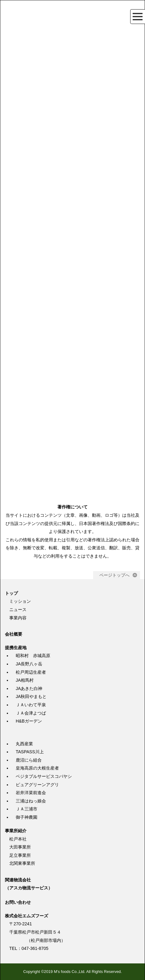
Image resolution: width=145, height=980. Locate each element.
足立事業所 (20, 855)
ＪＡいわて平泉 (31, 705)
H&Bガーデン (29, 721)
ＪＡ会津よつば (31, 713)
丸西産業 (24, 744)
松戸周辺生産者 (31, 672)
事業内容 (18, 618)
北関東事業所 (22, 863)
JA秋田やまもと (31, 696)
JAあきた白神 (29, 688)
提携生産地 (16, 648)
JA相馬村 (25, 680)
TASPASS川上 (30, 752)
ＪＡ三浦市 (27, 809)
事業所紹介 (16, 831)
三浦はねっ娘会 (31, 801)
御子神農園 (27, 817)
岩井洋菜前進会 (31, 793)
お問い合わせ (18, 902)
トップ (11, 593)
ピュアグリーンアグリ (37, 785)
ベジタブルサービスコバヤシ (44, 776)
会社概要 (14, 634)
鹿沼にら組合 (29, 760)
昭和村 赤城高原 (33, 656)
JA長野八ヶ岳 (29, 664)
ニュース (18, 610)
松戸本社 (18, 839)
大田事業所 (20, 847)
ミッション (20, 601)
